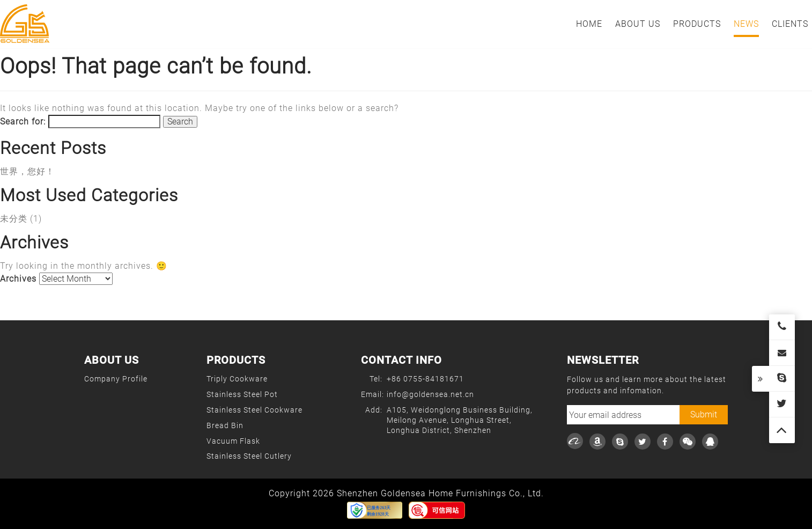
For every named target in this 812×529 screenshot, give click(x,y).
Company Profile (116, 379)
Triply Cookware (237, 379)
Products (697, 24)
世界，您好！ (27, 171)
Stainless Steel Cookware (254, 410)
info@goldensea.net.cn (430, 394)
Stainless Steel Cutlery (249, 456)
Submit (704, 414)
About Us (638, 24)
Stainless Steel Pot (242, 394)
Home (589, 24)
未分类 (14, 219)
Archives (18, 279)
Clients (790, 24)
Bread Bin (225, 425)
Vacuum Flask (233, 441)
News (746, 24)
